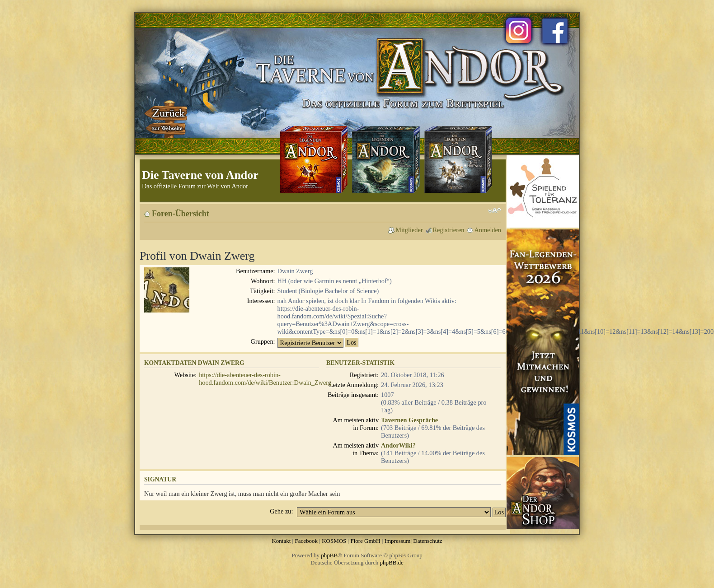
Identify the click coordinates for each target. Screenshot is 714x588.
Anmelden (488, 230)
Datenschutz (427, 541)
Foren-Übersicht (181, 214)
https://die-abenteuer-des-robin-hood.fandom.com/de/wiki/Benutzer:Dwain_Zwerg (265, 379)
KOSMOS (334, 541)
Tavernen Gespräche (409, 420)
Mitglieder (409, 230)
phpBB (329, 555)
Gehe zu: (281, 511)
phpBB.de (392, 562)
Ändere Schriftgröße (495, 210)
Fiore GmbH (365, 541)
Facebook (306, 541)
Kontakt (281, 541)
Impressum (398, 541)
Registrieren (449, 230)
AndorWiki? (398, 445)
